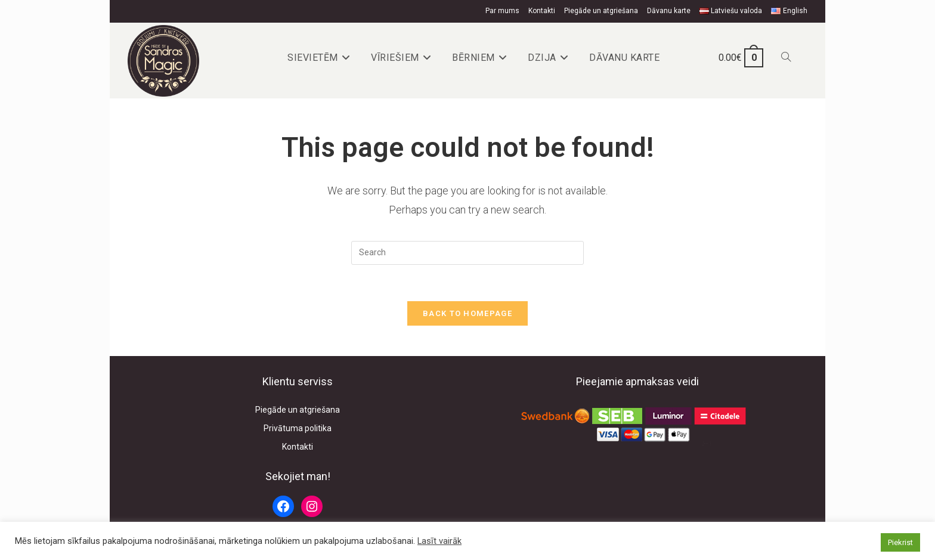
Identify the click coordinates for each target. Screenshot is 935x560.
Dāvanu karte (669, 11)
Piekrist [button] (900, 542)
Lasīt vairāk (439, 541)
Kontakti (542, 11)
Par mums (502, 11)
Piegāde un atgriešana (601, 11)
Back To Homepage (467, 313)
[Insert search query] (467, 253)
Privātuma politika (298, 428)
